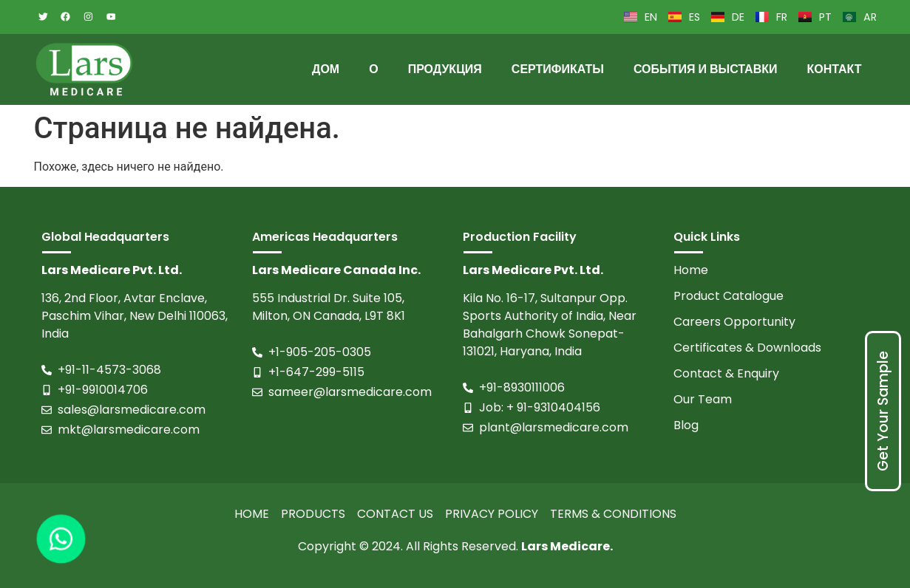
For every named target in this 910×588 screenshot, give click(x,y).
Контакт (834, 69)
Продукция (445, 69)
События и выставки (706, 69)
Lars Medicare (566, 546)
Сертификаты (558, 69)
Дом (326, 69)
